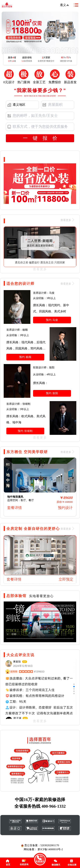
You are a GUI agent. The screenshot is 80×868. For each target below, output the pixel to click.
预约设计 (65, 508)
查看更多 (40, 269)
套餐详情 (15, 508)
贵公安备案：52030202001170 (40, 845)
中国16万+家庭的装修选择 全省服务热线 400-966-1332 (40, 803)
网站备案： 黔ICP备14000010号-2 (43, 849)
